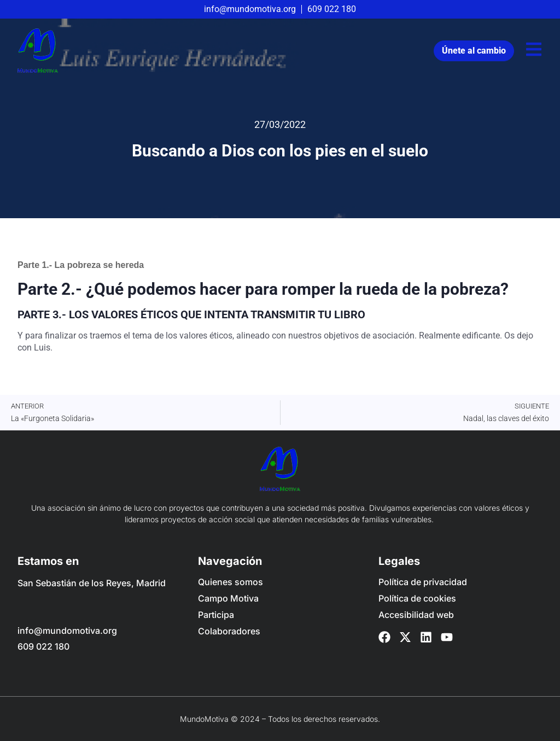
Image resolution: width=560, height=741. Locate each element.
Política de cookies (417, 598)
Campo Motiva (228, 598)
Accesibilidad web (416, 615)
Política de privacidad (423, 582)
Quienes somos (231, 582)
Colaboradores (229, 631)
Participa (216, 615)
